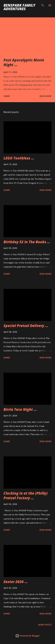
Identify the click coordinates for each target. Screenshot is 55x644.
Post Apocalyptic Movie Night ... (24, 62)
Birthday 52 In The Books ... (27, 242)
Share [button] (7, 96)
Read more (46, 96)
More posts (45, 625)
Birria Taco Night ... (20, 409)
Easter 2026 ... (16, 582)
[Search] (43, 5)
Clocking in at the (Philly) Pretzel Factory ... (26, 496)
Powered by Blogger (28, 636)
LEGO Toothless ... (19, 158)
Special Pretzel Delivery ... (26, 326)
